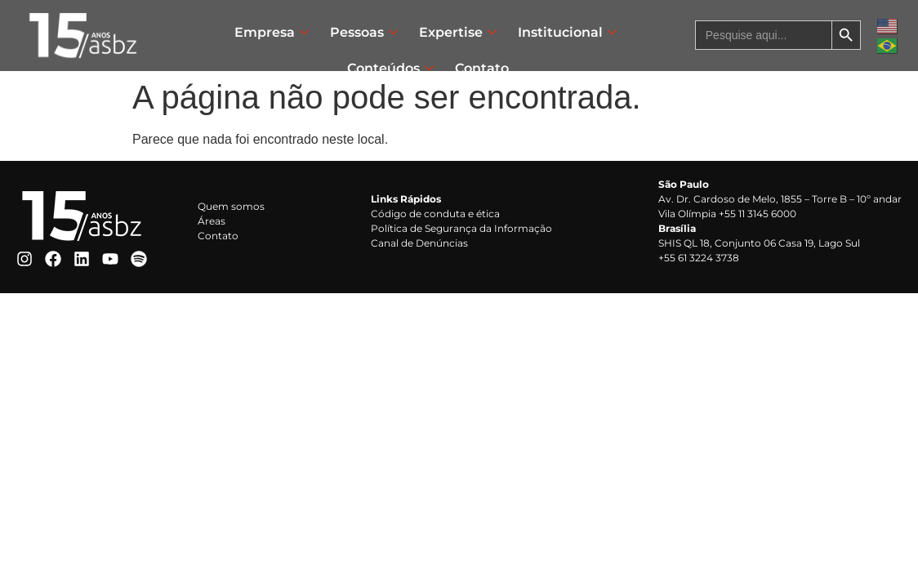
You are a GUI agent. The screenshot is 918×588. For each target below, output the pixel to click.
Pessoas (364, 32)
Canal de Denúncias (419, 243)
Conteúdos (390, 68)
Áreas (212, 221)
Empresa (272, 32)
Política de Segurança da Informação (461, 228)
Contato (482, 68)
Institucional (567, 32)
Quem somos (231, 206)
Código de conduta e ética (435, 214)
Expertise (458, 32)
